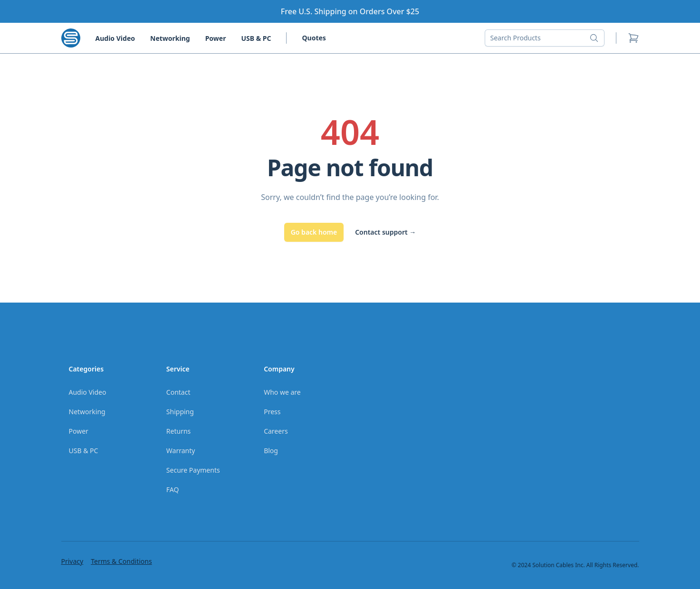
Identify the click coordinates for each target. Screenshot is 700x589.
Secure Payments (193, 470)
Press (272, 412)
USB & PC (256, 38)
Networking (170, 38)
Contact (178, 392)
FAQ (173, 489)
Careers (276, 431)
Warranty (181, 451)
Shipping (180, 412)
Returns (178, 431)
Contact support (385, 232)
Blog (271, 451)
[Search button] (597, 38)
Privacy (72, 561)
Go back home (314, 232)
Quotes (314, 38)
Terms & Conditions (121, 561)
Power (216, 38)
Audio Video (115, 38)
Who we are (282, 392)
